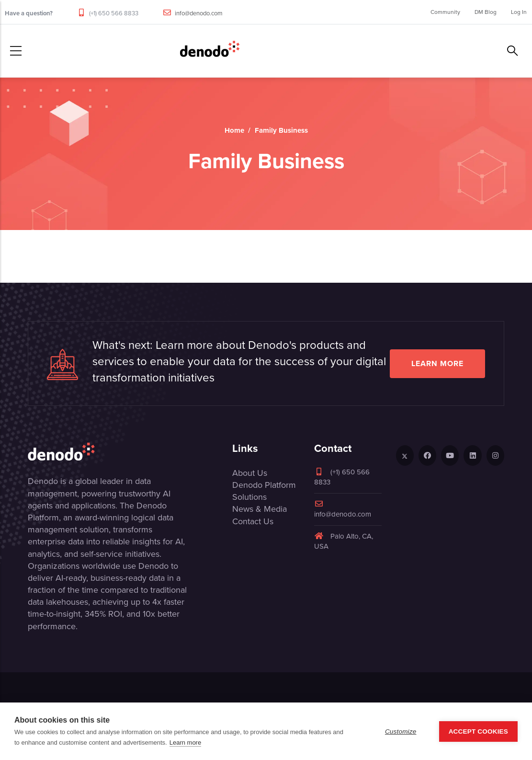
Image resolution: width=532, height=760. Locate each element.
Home (234, 130)
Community (445, 12)
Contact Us (253, 521)
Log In (519, 12)
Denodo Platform (264, 485)
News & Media (260, 509)
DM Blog (486, 12)
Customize (401, 731)
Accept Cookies (478, 731)
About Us (250, 473)
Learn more (437, 363)
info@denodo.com (199, 13)
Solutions (249, 497)
